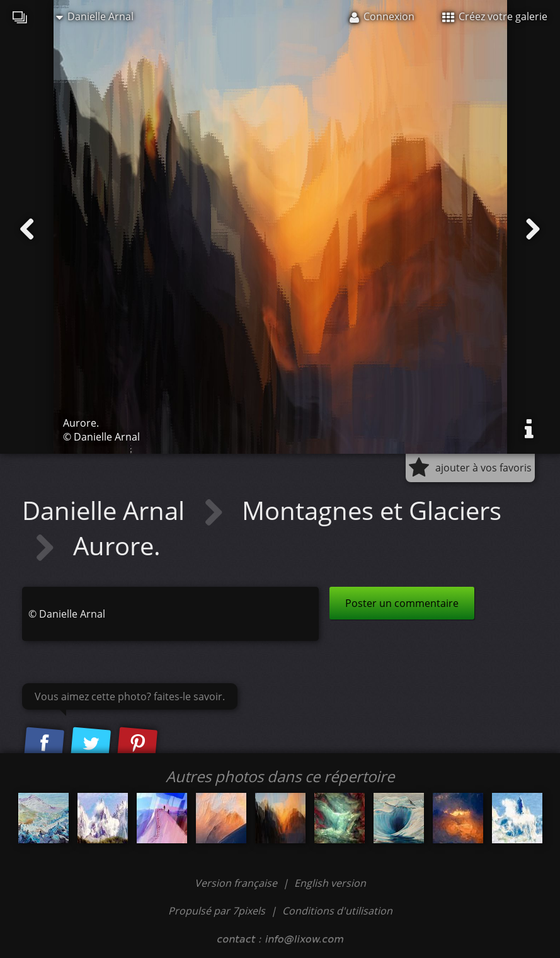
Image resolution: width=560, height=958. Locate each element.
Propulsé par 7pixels (217, 911)
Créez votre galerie (495, 16)
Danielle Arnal (95, 16)
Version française (237, 883)
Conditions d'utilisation (337, 911)
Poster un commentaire (402, 603)
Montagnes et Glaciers (372, 510)
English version (330, 883)
